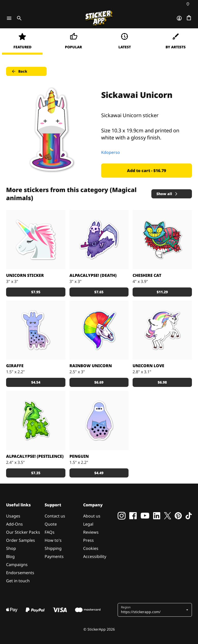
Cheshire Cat (147, 275)
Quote (51, 524)
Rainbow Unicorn (91, 366)
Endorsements (20, 573)
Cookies (91, 548)
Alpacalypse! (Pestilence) (35, 456)
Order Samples (21, 540)
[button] (153, 610)
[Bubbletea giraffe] (36, 330)
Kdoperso (111, 152)
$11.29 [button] (162, 292)
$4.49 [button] (99, 473)
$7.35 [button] (36, 473)
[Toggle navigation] (9, 18)
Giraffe (15, 366)
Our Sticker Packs (23, 532)
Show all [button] (167, 194)
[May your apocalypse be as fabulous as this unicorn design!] (99, 330)
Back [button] (19, 71)
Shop (11, 548)
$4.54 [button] (36, 382)
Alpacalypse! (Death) (93, 275)
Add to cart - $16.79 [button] (147, 171)
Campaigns (17, 565)
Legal (88, 524)
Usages (13, 516)
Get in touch (18, 581)
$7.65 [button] (99, 292)
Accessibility (95, 556)
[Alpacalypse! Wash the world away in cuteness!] (36, 421)
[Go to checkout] (189, 18)
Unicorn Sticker (25, 275)
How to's (53, 540)
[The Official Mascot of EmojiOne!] (36, 240)
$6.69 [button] (99, 382)
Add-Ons (14, 524)
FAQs (50, 532)
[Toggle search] (18, 18)
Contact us (55, 516)
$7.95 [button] (36, 292)
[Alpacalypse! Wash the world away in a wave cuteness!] (99, 240)
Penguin (79, 456)
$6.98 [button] (162, 382)
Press (88, 540)
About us (92, 516)
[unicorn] (162, 330)
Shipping (53, 548)
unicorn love (148, 366)
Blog (10, 556)
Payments (54, 556)
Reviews (91, 532)
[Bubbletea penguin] (99, 421)
